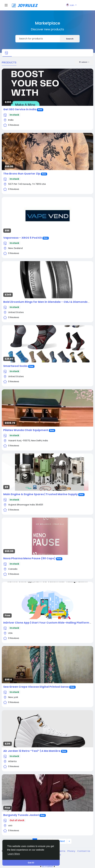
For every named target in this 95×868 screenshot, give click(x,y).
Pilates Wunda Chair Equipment (26, 430)
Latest (83, 62)
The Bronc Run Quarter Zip (22, 174)
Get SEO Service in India (20, 109)
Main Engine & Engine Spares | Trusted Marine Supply (40, 494)
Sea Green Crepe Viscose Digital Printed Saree (36, 687)
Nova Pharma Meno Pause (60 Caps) (29, 558)
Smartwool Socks (15, 366)
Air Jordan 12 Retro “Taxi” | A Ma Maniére (32, 751)
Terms (62, 851)
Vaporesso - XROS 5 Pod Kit (23, 238)
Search (70, 39)
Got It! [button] (31, 863)
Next (62, 841)
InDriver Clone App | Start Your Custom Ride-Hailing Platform (46, 623)
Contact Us (84, 851)
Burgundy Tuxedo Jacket (21, 815)
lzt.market (47, 866)
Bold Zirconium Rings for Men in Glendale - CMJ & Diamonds (45, 302)
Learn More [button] (14, 854)
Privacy (72, 851)
